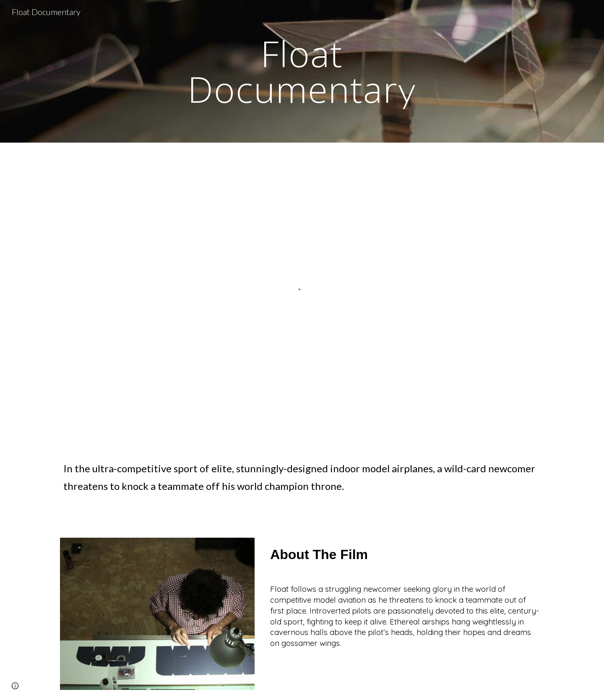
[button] (15, 686)
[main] (302, 72)
